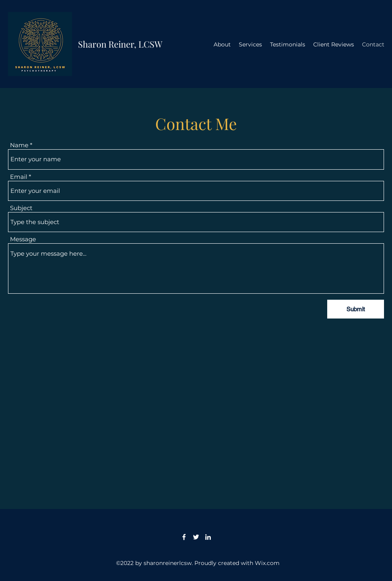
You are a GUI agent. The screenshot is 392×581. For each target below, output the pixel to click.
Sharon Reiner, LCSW (120, 44)
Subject (21, 208)
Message (23, 239)
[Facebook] (184, 537)
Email (19, 177)
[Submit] (356, 309)
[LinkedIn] (208, 537)
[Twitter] (196, 537)
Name (19, 145)
